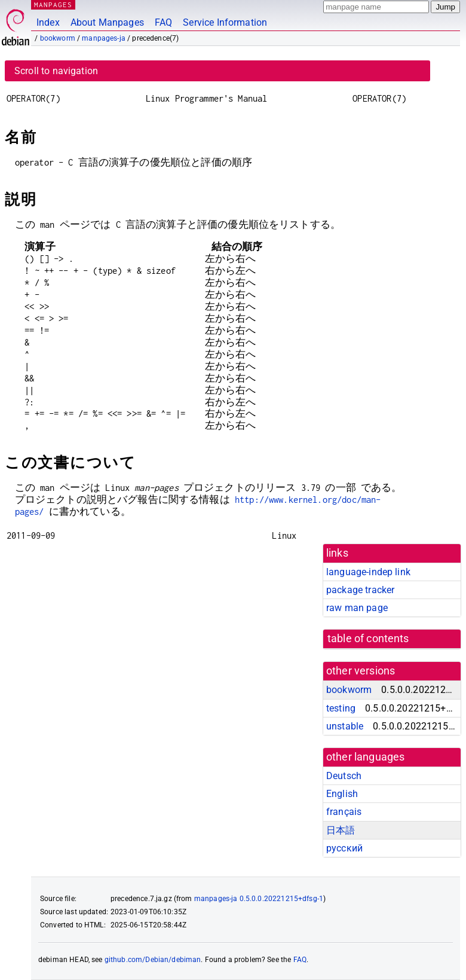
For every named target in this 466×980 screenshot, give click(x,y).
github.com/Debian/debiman (153, 960)
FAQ (163, 22)
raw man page (357, 608)
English (342, 794)
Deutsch (344, 776)
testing (341, 708)
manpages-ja (104, 38)
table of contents (368, 639)
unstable (345, 726)
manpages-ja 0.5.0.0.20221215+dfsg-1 (259, 899)
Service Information (225, 22)
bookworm (58, 38)
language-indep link (368, 572)
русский (344, 848)
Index (48, 22)
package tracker (360, 590)
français (344, 812)
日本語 (341, 830)
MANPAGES (53, 4)
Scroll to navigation (56, 71)
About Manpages (107, 22)
